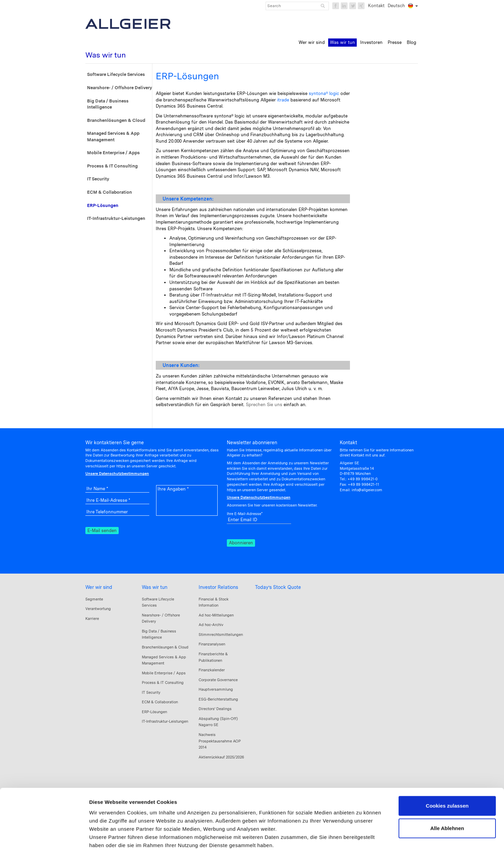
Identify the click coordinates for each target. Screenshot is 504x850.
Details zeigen (106, 837)
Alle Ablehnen (447, 784)
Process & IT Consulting (112, 166)
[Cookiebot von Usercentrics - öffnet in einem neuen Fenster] (44, 837)
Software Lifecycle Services (116, 74)
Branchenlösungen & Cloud (116, 120)
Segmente (94, 599)
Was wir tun (155, 587)
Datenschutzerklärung (150, 810)
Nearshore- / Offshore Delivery (120, 88)
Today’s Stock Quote (278, 587)
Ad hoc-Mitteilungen (216, 615)
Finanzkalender (212, 670)
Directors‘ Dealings (215, 709)
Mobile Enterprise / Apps (113, 153)
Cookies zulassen (447, 762)
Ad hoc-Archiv (211, 625)
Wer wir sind (99, 587)
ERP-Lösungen (103, 205)
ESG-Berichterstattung (218, 699)
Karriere (92, 619)
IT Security (98, 179)
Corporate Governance (218, 680)
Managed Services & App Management (113, 137)
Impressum (104, 810)
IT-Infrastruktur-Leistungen (116, 218)
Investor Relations (218, 587)
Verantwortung (98, 609)
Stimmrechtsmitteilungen (221, 635)
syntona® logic (324, 93)
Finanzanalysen (212, 644)
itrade (283, 100)
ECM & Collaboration (110, 192)
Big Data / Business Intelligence (108, 104)
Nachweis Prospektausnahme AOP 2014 (220, 741)
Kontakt (376, 6)
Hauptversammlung (216, 689)
